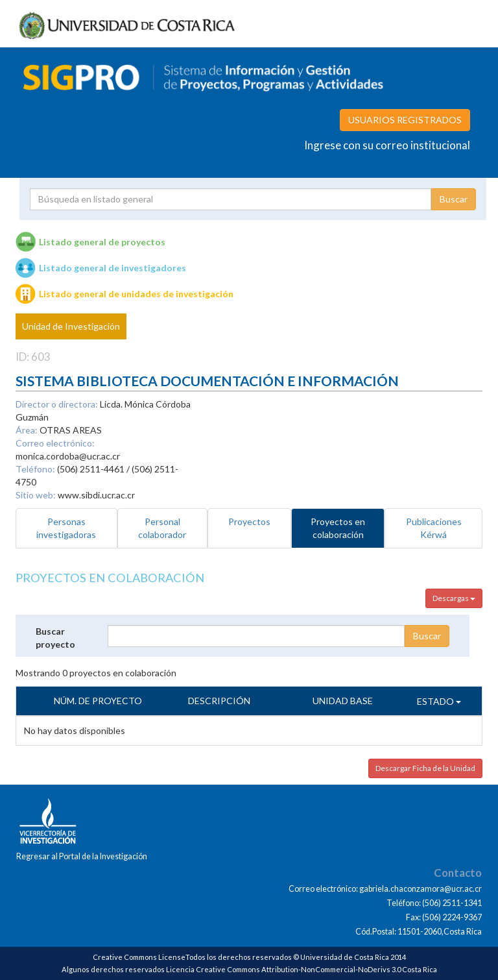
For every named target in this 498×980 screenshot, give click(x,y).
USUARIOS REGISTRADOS (405, 120)
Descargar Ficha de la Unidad (425, 768)
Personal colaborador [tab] (162, 528)
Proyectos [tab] (249, 521)
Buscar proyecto (55, 638)
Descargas (454, 598)
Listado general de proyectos (102, 242)
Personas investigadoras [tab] (66, 528)
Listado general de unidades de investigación (136, 294)
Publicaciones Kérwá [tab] (434, 528)
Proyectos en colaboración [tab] (338, 528)
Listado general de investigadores (113, 268)
